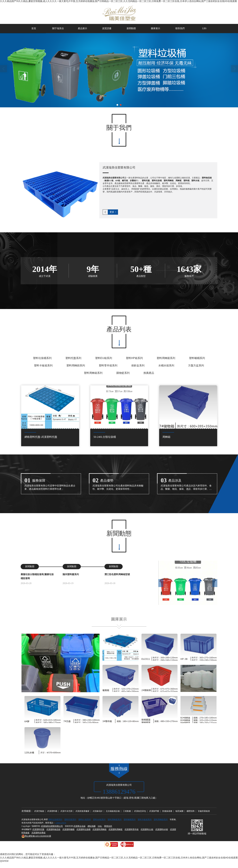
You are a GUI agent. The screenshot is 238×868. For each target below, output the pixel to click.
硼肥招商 (191, 811)
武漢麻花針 (98, 811)
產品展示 (82, 28)
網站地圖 (92, 826)
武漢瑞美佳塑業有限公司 (52, 826)
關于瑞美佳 (58, 28)
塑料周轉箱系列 (93, 373)
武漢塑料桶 (52, 811)
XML (100, 826)
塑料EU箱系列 (104, 358)
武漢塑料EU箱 (147, 829)
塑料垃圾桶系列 (42, 358)
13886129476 (61, 823)
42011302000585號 (36, 836)
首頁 (34, 28)
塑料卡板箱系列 (43, 365)
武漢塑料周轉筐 (116, 829)
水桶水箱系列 (166, 365)
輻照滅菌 (179, 811)
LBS (204, 28)
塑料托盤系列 (73, 358)
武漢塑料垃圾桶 (83, 829)
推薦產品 (149, 373)
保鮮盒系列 (138, 365)
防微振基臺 (167, 811)
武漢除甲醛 (154, 811)
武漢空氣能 (39, 811)
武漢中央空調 (66, 811)
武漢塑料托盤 (38, 829)
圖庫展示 (156, 28)
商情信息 (108, 826)
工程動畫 (127, 811)
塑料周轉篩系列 (76, 365)
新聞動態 (131, 28)
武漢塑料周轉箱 (99, 829)
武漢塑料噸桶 (68, 829)
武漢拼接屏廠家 (82, 811)
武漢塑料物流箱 (53, 829)
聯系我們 (180, 28)
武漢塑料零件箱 (132, 829)
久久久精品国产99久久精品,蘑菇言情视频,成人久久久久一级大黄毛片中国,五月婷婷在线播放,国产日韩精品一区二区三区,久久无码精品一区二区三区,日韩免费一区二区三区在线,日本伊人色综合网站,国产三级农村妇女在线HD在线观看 (119, 1)
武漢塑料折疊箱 (39, 833)
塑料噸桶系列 (197, 358)
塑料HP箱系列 (134, 358)
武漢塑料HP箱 (162, 829)
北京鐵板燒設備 (113, 811)
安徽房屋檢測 (204, 811)
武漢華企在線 (79, 826)
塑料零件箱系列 (108, 365)
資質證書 (107, 28)
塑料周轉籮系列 (166, 358)
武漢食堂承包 (140, 811)
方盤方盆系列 (196, 365)
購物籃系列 (123, 373)
